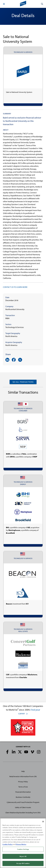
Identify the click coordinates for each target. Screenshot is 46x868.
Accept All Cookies (23, 864)
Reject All (23, 857)
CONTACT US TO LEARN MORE (15, 287)
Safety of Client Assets (23, 807)
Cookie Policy (7, 845)
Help (23, 771)
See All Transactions (23, 382)
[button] (4, 4)
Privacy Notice (21, 845)
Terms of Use (23, 787)
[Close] (43, 822)
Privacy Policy (23, 782)
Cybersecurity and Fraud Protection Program (23, 802)
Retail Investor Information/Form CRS (23, 776)
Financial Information (23, 792)
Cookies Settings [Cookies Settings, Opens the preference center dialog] (23, 850)
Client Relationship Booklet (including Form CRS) (23, 813)
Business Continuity (23, 797)
